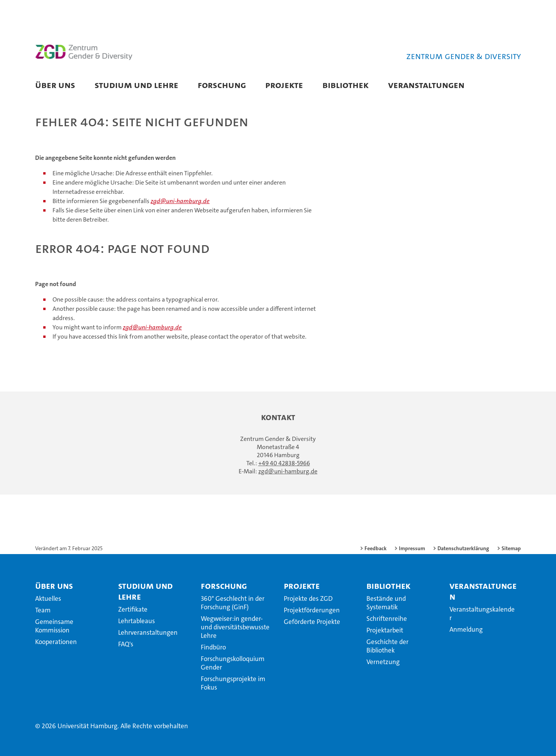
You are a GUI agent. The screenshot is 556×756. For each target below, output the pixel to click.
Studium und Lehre (136, 85)
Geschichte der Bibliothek (387, 646)
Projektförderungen (312, 610)
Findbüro (213, 647)
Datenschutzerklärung (463, 548)
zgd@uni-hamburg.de (180, 201)
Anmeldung (466, 629)
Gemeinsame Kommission (54, 626)
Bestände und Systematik (386, 603)
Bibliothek (346, 85)
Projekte (284, 85)
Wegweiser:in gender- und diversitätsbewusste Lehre (235, 627)
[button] (507, 86)
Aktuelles (48, 598)
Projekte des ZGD (308, 598)
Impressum (412, 548)
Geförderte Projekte (312, 622)
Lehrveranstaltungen (148, 632)
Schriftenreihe (387, 619)
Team (43, 610)
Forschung (222, 85)
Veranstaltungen (426, 85)
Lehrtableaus (136, 621)
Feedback (375, 548)
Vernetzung (383, 662)
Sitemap (511, 548)
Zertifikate (133, 609)
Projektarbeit (385, 630)
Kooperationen (56, 642)
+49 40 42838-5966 (284, 463)
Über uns (55, 85)
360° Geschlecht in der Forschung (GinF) (233, 603)
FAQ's (126, 644)
